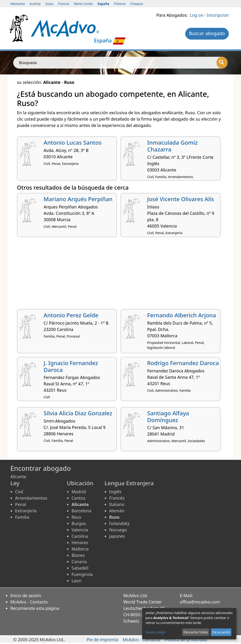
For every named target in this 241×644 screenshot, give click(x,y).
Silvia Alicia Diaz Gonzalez (78, 413)
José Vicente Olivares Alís (181, 199)
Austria (35, 4)
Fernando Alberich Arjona (182, 315)
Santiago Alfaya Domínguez (168, 416)
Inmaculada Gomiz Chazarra (172, 146)
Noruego (118, 530)
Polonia (120, 4)
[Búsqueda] (222, 63)
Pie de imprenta (102, 640)
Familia (22, 517)
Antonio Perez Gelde (71, 315)
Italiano (117, 504)
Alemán (117, 511)
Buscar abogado (207, 33)
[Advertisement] (120, 275)
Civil (19, 492)
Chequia (137, 4)
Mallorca (80, 549)
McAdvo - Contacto (29, 602)
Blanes (78, 555)
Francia (64, 4)
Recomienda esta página (35, 608)
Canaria (79, 562)
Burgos (79, 523)
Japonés (117, 536)
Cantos (78, 498)
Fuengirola (82, 574)
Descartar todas (196, 632)
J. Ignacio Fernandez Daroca (71, 366)
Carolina (80, 536)
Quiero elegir (156, 632)
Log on (197, 15)
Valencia (80, 530)
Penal (21, 504)
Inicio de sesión (26, 595)
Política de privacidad (186, 640)
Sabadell (80, 568)
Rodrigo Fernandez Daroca (183, 363)
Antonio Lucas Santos (72, 142)
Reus (76, 517)
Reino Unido (83, 4)
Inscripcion (218, 15)
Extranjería (26, 511)
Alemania (18, 4)
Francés (117, 498)
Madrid (79, 492)
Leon (76, 581)
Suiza (49, 4)
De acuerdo (221, 632)
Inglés (115, 492)
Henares (80, 542)
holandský (119, 523)
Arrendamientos (31, 498)
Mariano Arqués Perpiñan (78, 199)
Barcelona (81, 511)
